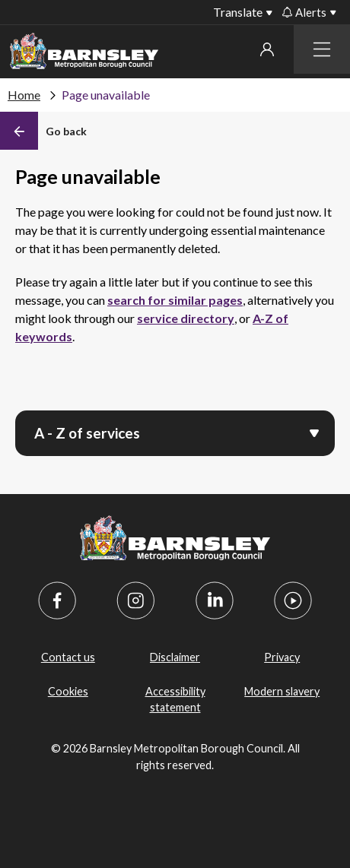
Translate (238, 12)
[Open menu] (314, 432)
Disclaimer (175, 657)
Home (24, 95)
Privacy (282, 657)
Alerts (304, 12)
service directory (186, 318)
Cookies (68, 691)
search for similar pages (175, 300)
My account (267, 49)
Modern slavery (282, 691)
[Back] (43, 131)
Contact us (68, 657)
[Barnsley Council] (84, 54)
